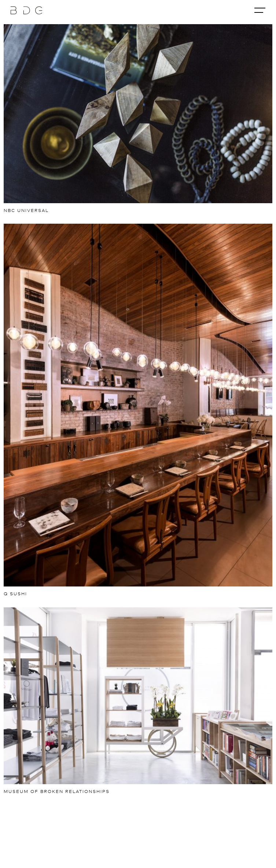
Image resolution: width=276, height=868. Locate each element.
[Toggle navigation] (260, 10)
